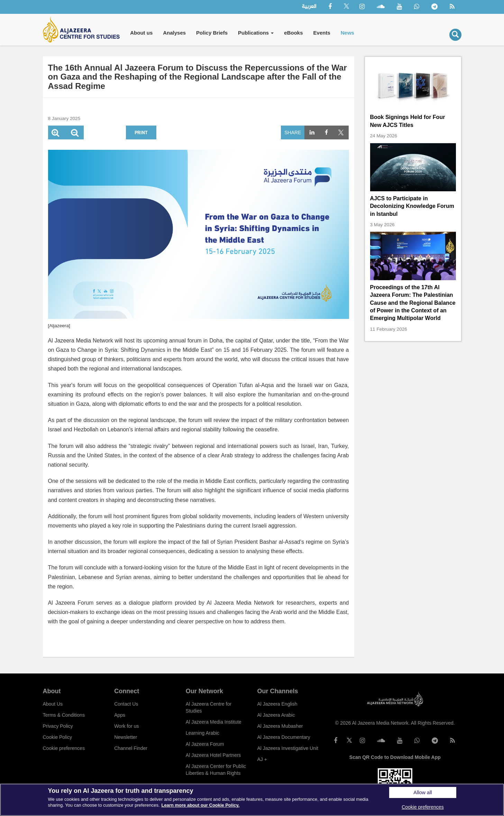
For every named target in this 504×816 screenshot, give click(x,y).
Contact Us (126, 704)
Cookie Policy (58, 737)
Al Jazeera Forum (205, 744)
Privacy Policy (58, 726)
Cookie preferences (64, 748)
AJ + (262, 759)
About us (141, 33)
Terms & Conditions (64, 715)
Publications (256, 33)
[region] (252, 800)
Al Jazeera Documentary (283, 737)
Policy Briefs (212, 33)
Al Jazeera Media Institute (214, 722)
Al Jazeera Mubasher (280, 726)
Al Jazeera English (277, 704)
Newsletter (126, 737)
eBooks (293, 33)
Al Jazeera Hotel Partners (213, 755)
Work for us (126, 726)
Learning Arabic (203, 733)
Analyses (174, 33)
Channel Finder (131, 748)
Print (141, 132)
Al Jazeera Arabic (276, 715)
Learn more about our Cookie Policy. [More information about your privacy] (201, 805)
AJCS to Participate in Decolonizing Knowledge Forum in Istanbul (412, 206)
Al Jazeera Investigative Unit (288, 748)
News (347, 33)
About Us (53, 704)
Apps (120, 715)
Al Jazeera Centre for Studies (209, 707)
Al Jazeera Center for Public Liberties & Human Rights (216, 770)
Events (322, 33)
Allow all (423, 792)
